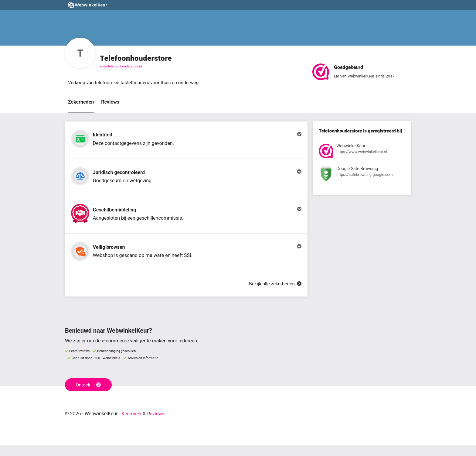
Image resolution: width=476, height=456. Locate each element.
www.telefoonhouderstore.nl (121, 66)
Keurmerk (132, 425)
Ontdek (89, 396)
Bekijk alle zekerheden (274, 295)
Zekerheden (81, 102)
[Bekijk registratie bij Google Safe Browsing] (362, 175)
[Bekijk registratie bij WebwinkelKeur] (362, 152)
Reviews (110, 102)
